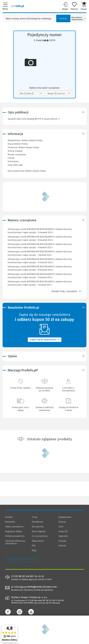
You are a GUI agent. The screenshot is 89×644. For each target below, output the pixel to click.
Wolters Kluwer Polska (29, 148)
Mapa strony (38, 541)
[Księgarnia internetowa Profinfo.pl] (18, 6)
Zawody (62, 546)
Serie (61, 527)
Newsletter (10, 522)
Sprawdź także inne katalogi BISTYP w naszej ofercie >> (34, 119)
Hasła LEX (63, 531)
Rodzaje (62, 541)
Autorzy (62, 522)
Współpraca (38, 522)
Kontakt (9, 517)
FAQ (34, 546)
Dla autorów (38, 527)
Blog (34, 550)
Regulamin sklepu (14, 531)
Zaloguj (65, 6)
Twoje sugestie (39, 531)
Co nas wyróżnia (40, 536)
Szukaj (63, 18)
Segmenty (63, 536)
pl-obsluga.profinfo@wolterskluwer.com (34, 587)
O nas (35, 517)
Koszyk (84, 6)
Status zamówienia (14, 527)
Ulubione (74, 6)
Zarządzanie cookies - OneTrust (21, 560)
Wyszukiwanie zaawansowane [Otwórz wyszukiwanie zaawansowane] (78, 19)
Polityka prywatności (15, 536)
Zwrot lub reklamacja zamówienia (15, 542)
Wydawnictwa (65, 517)
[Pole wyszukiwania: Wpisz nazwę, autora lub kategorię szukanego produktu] (29, 19)
